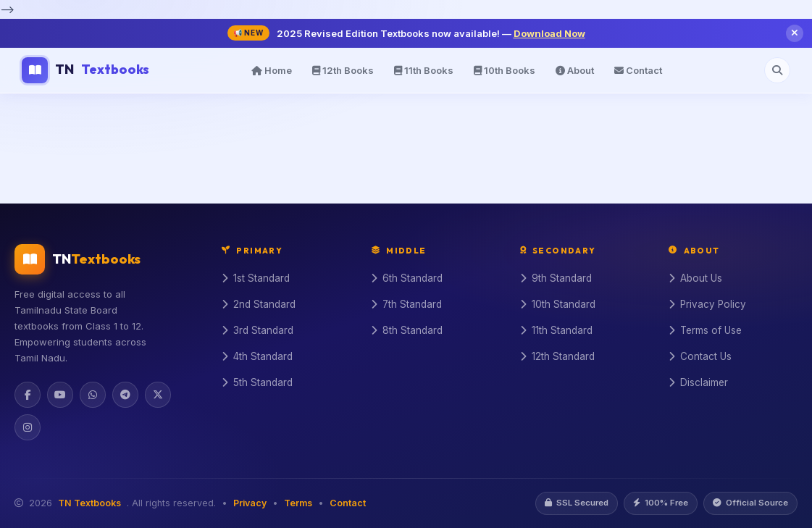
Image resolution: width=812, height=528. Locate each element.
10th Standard (558, 304)
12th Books (343, 70)
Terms (298, 503)
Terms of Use (705, 330)
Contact (638, 70)
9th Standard (556, 278)
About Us (695, 278)
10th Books (505, 70)
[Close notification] (795, 33)
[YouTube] (60, 395)
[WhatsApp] (93, 395)
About (575, 70)
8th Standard (407, 330)
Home (272, 70)
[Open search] (777, 70)
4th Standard (257, 356)
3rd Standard (258, 330)
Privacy (250, 503)
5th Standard (257, 382)
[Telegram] (125, 395)
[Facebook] (28, 395)
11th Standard (556, 330)
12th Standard (557, 356)
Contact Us (700, 356)
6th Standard (407, 278)
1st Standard (256, 278)
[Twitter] (158, 395)
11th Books (424, 70)
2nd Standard (259, 304)
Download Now (549, 33)
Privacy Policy (707, 304)
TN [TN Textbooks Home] (85, 70)
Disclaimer (698, 382)
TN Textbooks (89, 503)
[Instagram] (28, 427)
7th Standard (406, 304)
